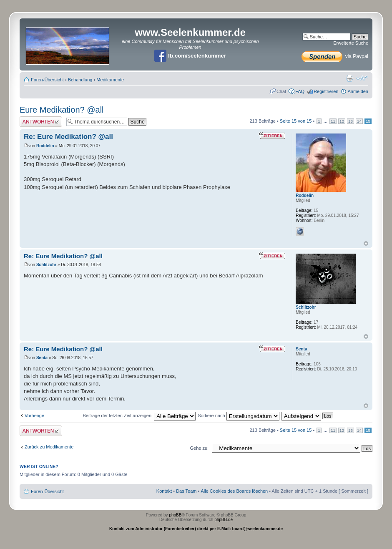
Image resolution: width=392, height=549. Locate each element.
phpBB (175, 515)
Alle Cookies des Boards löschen (234, 491)
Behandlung (80, 80)
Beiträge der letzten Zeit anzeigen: (139, 416)
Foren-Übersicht (47, 80)
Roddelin (45, 146)
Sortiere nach (238, 416)
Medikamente (110, 80)
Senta (42, 358)
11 (333, 121)
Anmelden (358, 91)
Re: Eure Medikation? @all (68, 137)
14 (359, 121)
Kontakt (164, 491)
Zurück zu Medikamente (49, 447)
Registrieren (326, 91)
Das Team (186, 491)
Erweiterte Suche (351, 43)
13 (351, 121)
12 (342, 121)
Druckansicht (349, 78)
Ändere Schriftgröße (362, 78)
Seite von (296, 121)
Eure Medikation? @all (62, 110)
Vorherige (34, 416)
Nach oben (366, 243)
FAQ (300, 91)
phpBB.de (224, 520)
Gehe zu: (199, 448)
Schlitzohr (46, 265)
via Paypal (335, 56)
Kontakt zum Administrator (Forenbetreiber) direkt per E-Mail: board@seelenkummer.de (196, 529)
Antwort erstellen (41, 122)
